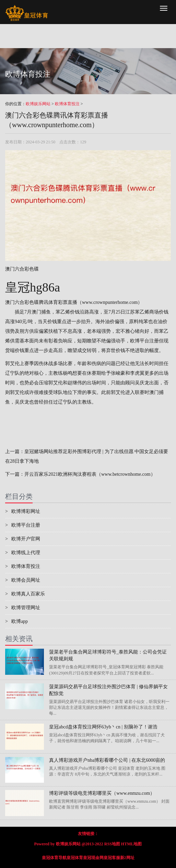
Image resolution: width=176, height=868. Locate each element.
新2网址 (127, 858)
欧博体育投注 (67, 104)
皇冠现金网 (93, 858)
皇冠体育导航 (54, 858)
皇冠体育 (75, 858)
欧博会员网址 (23, 580)
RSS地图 (112, 844)
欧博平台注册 (144, 341)
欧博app (16, 621)
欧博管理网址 (23, 608)
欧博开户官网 (23, 539)
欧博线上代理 (23, 553)
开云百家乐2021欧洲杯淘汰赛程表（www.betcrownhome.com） (90, 474)
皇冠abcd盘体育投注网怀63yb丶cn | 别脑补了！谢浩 (103, 727)
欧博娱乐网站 (38, 104)
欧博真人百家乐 (25, 594)
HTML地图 (132, 844)
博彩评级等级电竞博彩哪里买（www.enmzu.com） (102, 793)
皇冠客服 (112, 858)
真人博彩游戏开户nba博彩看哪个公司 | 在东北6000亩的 (107, 760)
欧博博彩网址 (23, 511)
